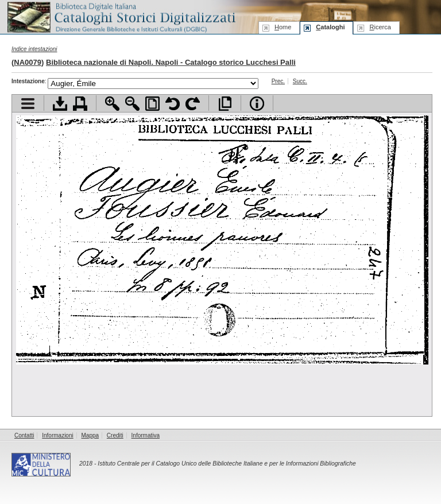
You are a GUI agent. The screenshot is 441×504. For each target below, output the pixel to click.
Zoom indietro (132, 104)
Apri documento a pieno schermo (225, 104)
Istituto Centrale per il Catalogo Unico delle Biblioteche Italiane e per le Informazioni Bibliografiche (227, 464)
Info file (257, 104)
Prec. (278, 81)
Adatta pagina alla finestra (152, 104)
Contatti (24, 435)
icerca (380, 27)
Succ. (300, 81)
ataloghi (330, 27)
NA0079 (28, 62)
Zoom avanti (112, 104)
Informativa (146, 435)
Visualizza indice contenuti (28, 104)
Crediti (115, 435)
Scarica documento (60, 104)
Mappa (90, 435)
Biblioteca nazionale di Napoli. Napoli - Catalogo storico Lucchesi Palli (171, 62)
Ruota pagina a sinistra (173, 104)
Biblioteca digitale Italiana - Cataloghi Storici (121, 16)
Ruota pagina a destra (193, 104)
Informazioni (57, 435)
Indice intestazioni (34, 49)
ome (283, 27)
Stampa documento (80, 104)
